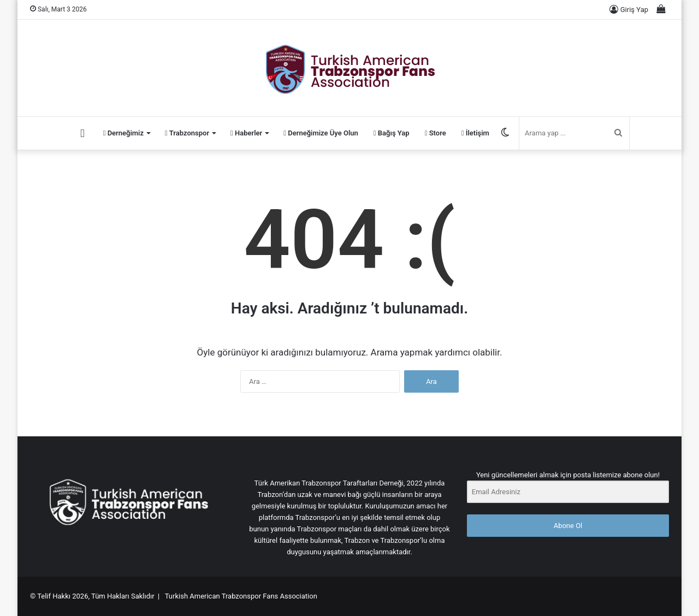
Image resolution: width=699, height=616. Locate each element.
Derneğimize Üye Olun (321, 133)
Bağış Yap (392, 133)
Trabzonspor (187, 133)
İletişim (475, 133)
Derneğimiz (123, 133)
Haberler (246, 133)
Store (436, 133)
